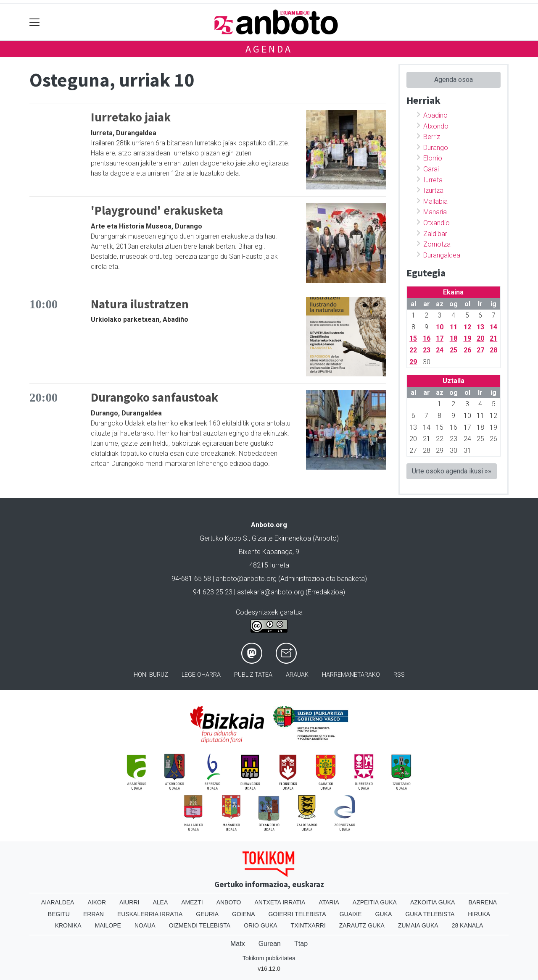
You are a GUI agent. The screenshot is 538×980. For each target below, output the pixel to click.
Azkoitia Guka (433, 902)
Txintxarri (308, 925)
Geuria (207, 914)
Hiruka (479, 914)
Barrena (483, 902)
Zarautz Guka (362, 925)
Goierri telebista (297, 914)
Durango (436, 148)
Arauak (297, 675)
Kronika (68, 925)
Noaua (145, 925)
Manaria (435, 212)
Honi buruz (151, 675)
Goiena (243, 914)
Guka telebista (430, 914)
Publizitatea (253, 675)
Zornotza (437, 244)
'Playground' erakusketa (157, 210)
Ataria (329, 902)
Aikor (97, 902)
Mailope (108, 925)
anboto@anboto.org (246, 579)
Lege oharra (201, 675)
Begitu (59, 914)
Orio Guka (260, 925)
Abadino (435, 115)
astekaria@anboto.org (270, 592)
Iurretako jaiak (131, 117)
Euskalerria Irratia (150, 914)
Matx (238, 944)
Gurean (270, 944)
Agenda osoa (454, 80)
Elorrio (433, 158)
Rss (399, 675)
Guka (384, 914)
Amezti (192, 902)
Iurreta (433, 180)
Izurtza (433, 190)
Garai (431, 169)
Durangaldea (442, 255)
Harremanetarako (351, 675)
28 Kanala (468, 925)
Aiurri (129, 902)
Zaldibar (435, 234)
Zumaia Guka (418, 925)
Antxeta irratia (280, 902)
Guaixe (351, 914)
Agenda (269, 49)
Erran (94, 914)
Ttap (301, 944)
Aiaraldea (58, 902)
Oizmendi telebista (200, 925)
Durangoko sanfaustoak (154, 397)
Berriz (432, 137)
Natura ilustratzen (140, 304)
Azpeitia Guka (375, 902)
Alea (160, 902)
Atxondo (436, 126)
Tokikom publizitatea (269, 958)
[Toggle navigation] (35, 22)
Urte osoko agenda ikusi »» (452, 471)
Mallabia (435, 201)
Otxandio (436, 223)
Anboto (229, 902)
